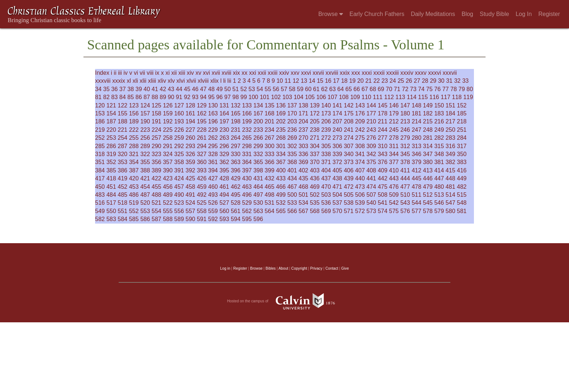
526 (213, 203)
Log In (524, 14)
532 (281, 203)
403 (315, 170)
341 (360, 154)
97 (228, 97)
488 (157, 195)
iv (126, 73)
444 (405, 178)
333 (269, 154)
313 (416, 146)
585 (134, 219)
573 (371, 211)
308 (360, 146)
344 (394, 154)
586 (145, 219)
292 (179, 146)
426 (202, 178)
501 (304, 195)
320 (122, 154)
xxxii (379, 73)
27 (417, 81)
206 (326, 121)
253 (111, 138)
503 (326, 195)
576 (405, 211)
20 (360, 81)
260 (190, 138)
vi (136, 73)
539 (360, 203)
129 (202, 105)
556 (179, 211)
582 (100, 219)
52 (244, 89)
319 (111, 154)
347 (428, 154)
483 (100, 195)
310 (383, 146)
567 (304, 211)
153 (100, 113)
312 (405, 146)
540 (371, 203)
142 (349, 105)
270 (304, 138)
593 (224, 219)
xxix (345, 73)
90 (171, 97)
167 (258, 113)
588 (168, 219)
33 (466, 81)
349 (451, 154)
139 (315, 105)
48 (212, 89)
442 (383, 178)
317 (462, 146)
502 (315, 195)
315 (439, 146)
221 (122, 130)
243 (371, 130)
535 (315, 203)
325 (179, 154)
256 (145, 138)
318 (100, 154)
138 (304, 105)
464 (258, 187)
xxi (253, 73)
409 (383, 170)
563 (258, 211)
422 (157, 178)
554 (157, 211)
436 (315, 178)
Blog (467, 14)
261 (202, 138)
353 (122, 162)
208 (349, 121)
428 (224, 178)
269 (292, 138)
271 (315, 138)
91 (179, 97)
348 (439, 154)
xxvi (306, 73)
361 (213, 162)
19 (352, 81)
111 (378, 97)
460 (213, 187)
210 (371, 121)
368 (292, 162)
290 (157, 146)
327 (202, 154)
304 (315, 146)
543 (405, 203)
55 (268, 89)
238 (315, 130)
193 (179, 121)
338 (326, 154)
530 (258, 203)
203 (292, 121)
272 (326, 138)
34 (98, 89)
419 (122, 178)
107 (333, 97)
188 (122, 121)
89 (163, 97)
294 (202, 146)
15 (320, 81)
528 (236, 203)
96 (220, 97)
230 (224, 130)
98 (236, 97)
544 (416, 203)
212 (394, 121)
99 (244, 97)
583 (111, 219)
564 (269, 211)
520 (145, 203)
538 (349, 203)
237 (304, 130)
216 (439, 121)
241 (349, 130)
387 (134, 170)
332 (258, 154)
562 (247, 211)
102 (276, 97)
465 (269, 187)
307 (349, 146)
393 (202, 170)
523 (179, 203)
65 (349, 89)
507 (371, 195)
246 (405, 130)
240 (337, 130)
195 (202, 121)
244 (383, 130)
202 (281, 121)
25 (401, 81)
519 (134, 203)
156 (134, 113)
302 (292, 146)
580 (451, 211)
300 (269, 146)
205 (315, 121)
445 (416, 178)
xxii (262, 73)
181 (416, 113)
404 (326, 170)
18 (344, 81)
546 (439, 203)
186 (100, 121)
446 (428, 178)
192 (168, 121)
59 (300, 89)
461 (224, 187)
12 (296, 81)
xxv (295, 73)
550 (111, 211)
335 (292, 154)
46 (195, 89)
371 (326, 162)
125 (157, 105)
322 (145, 154)
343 (383, 154)
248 (428, 130)
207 (337, 121)
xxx (356, 73)
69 (381, 89)
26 (409, 81)
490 (179, 195)
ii (115, 73)
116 (434, 97)
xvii (216, 73)
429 (236, 178)
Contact (332, 268)
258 (168, 138)
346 (416, 154)
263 (224, 138)
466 (281, 187)
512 (428, 195)
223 (145, 130)
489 (168, 195)
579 (439, 211)
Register (549, 14)
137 (292, 105)
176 (360, 113)
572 (360, 211)
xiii (182, 73)
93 (195, 97)
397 (247, 170)
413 (428, 170)
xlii (143, 81)
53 (252, 89)
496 (247, 195)
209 (360, 121)
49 (220, 89)
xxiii (273, 73)
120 (100, 105)
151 (451, 105)
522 (168, 203)
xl (129, 81)
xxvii (318, 73)
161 (190, 113)
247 (416, 130)
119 (468, 97)
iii (120, 73)
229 (213, 130)
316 (451, 146)
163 (213, 113)
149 (428, 105)
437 (326, 178)
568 (315, 211)
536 (326, 203)
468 (304, 187)
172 (315, 113)
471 (337, 187)
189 (134, 121)
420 (134, 178)
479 (428, 187)
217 (451, 121)
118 (457, 97)
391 (179, 170)
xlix (214, 81)
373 (349, 162)
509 (394, 195)
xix (237, 73)
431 (258, 178)
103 (287, 97)
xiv (191, 73)
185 (462, 113)
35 (106, 89)
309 (371, 146)
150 (439, 105)
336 (304, 154)
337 (315, 154)
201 (269, 121)
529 (247, 203)
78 (454, 89)
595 (247, 219)
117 (445, 97)
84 (123, 97)
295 (213, 146)
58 (292, 89)
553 (145, 211)
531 (269, 203)
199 (247, 121)
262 (213, 138)
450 (100, 187)
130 (213, 105)
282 (439, 138)
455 (157, 187)
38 (131, 89)
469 (315, 187)
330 (236, 154)
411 (405, 170)
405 (337, 170)
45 (187, 89)
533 (292, 203)
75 (429, 89)
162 (202, 113)
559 (213, 211)
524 (190, 203)
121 (111, 105)
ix (157, 73)
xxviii (332, 73)
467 (292, 187)
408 (371, 170)
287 (122, 146)
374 (360, 162)
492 (202, 195)
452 (122, 187)
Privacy (316, 268)
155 (122, 113)
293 (190, 146)
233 (258, 130)
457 (179, 187)
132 (236, 105)
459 (202, 187)
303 (304, 146)
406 (349, 170)
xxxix (119, 81)
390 (168, 170)
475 (383, 187)
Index (102, 73)
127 (179, 105)
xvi (206, 73)
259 (179, 138)
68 (373, 89)
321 (134, 154)
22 (377, 81)
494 (224, 195)
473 (360, 187)
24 (393, 81)
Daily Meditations (433, 14)
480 (439, 187)
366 (269, 162)
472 (349, 187)
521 (157, 203)
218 (462, 121)
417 (100, 178)
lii (230, 81)
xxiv (284, 73)
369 (304, 162)
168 (269, 113)
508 (383, 195)
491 (190, 195)
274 (349, 138)
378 (405, 162)
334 (281, 154)
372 (337, 162)
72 (405, 89)
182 (428, 113)
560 (224, 211)
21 (369, 81)
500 (292, 195)
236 (292, 130)
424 (179, 178)
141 (337, 105)
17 (336, 81)
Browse (331, 14)
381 (439, 162)
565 (281, 211)
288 (134, 146)
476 (394, 187)
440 (360, 178)
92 (187, 97)
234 (269, 130)
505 (349, 195)
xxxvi (435, 73)
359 (190, 162)
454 (145, 187)
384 (100, 170)
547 (451, 203)
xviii (227, 73)
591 (202, 219)
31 (449, 81)
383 (462, 162)
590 (190, 219)
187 (111, 121)
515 (462, 195)
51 (236, 89)
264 (236, 138)
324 (168, 154)
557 (190, 211)
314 (428, 146)
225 (168, 130)
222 (134, 130)
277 (383, 138)
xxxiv (407, 73)
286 (111, 146)
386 (122, 170)
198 (236, 121)
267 (269, 138)
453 (134, 187)
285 (100, 146)
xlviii (203, 81)
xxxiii (392, 73)
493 (213, 195)
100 (253, 97)
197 (224, 121)
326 (190, 154)
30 (441, 81)
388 (145, 170)
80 (470, 89)
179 (394, 113)
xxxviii (103, 81)
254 (122, 138)
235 (281, 130)
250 (451, 130)
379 (416, 162)
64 (341, 89)
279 (405, 138)
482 (462, 187)
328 (213, 154)
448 (451, 178)
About (283, 268)
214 (416, 121)
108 (344, 97)
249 (439, 130)
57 (284, 89)
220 (111, 130)
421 (145, 178)
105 (310, 97)
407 (360, 170)
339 (337, 154)
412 (416, 170)
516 (100, 203)
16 (328, 81)
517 (111, 203)
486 (134, 195)
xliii (152, 81)
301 (281, 146)
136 (281, 105)
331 (247, 154)
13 (304, 81)
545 (428, 203)
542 (394, 203)
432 (269, 178)
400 (281, 170)
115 (423, 97)
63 (332, 89)
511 (416, 195)
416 (462, 170)
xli (135, 81)
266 (258, 138)
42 (163, 89)
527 (224, 203)
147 (405, 105)
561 (236, 211)
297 (236, 146)
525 (202, 203)
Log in (225, 268)
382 (451, 162)
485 (122, 195)
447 (439, 178)
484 (111, 195)
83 (115, 97)
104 (298, 97)
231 (236, 130)
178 (383, 113)
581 (462, 211)
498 (269, 195)
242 (360, 130)
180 (405, 113)
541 (383, 203)
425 (190, 178)
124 (145, 105)
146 (394, 105)
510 (405, 195)
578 (428, 211)
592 (213, 219)
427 (213, 178)
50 (228, 89)
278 (394, 138)
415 (451, 170)
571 (349, 211)
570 (337, 211)
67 (365, 89)
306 (337, 146)
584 (122, 219)
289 (145, 146)
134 (258, 105)
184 (451, 113)
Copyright (299, 268)
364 (247, 162)
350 (462, 154)
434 (292, 178)
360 (202, 162)
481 (451, 187)
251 (462, 130)
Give (345, 268)
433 (281, 178)
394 (213, 170)
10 (280, 81)
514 (451, 195)
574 (383, 211)
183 (439, 113)
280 (416, 138)
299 (258, 146)
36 (115, 89)
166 (247, 113)
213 (405, 121)
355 (145, 162)
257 (157, 138)
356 (157, 162)
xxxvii (450, 73)
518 (122, 203)
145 (383, 105)
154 (111, 113)
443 (394, 178)
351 (100, 162)
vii (142, 73)
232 (247, 130)
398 (258, 170)
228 (202, 130)
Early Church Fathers (377, 14)
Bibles (271, 268)
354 (134, 162)
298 (247, 146)
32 (457, 81)
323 (157, 154)
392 (190, 170)
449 (462, 178)
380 (428, 162)
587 (157, 219)
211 (383, 121)
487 (145, 195)
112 (389, 97)
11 (288, 81)
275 (360, 138)
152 (462, 105)
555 (168, 211)
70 (389, 89)
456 (168, 187)
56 (276, 89)
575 (394, 211)
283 (451, 138)
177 (371, 113)
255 (134, 138)
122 (122, 105)
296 (224, 146)
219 (100, 130)
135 (269, 105)
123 (134, 105)
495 (236, 195)
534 (304, 203)
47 (203, 89)
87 (147, 97)
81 (98, 97)
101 (265, 97)
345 (405, 154)
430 (247, 178)
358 (179, 162)
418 (111, 178)
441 (371, 178)
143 (360, 105)
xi (168, 73)
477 (405, 187)
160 (179, 113)
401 (292, 170)
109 (355, 97)
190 (145, 121)
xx (245, 73)
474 (371, 187)
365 (258, 162)
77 (446, 89)
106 (321, 97)
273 (337, 138)
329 (224, 154)
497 (258, 195)
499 (281, 195)
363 (236, 162)
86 (139, 97)
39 (139, 89)
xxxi (367, 73)
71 (397, 89)
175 (349, 113)
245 (394, 130)
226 (179, 130)
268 (281, 138)
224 (157, 130)
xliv (162, 81)
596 (258, 219)
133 (247, 105)
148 (416, 105)
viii (150, 73)
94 (203, 97)
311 (394, 146)
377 (394, 162)
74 (421, 89)
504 (337, 195)
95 (212, 97)
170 (292, 113)
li (224, 81)
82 (106, 97)
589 (179, 219)
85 (131, 97)
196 (213, 121)
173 (326, 113)
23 (385, 81)
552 (134, 211)
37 (123, 89)
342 (371, 154)
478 (416, 187)
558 (202, 211)
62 (324, 89)
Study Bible (494, 14)
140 (326, 105)
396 (236, 170)
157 (145, 113)
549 (100, 211)
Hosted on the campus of (285, 301)
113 (400, 97)
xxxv (421, 73)
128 (190, 105)
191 (157, 121)
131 (224, 105)
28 (425, 81)
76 (438, 89)
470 (326, 187)
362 (224, 162)
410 (394, 170)
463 (247, 187)
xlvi (181, 81)
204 (304, 121)
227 (190, 130)
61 (316, 89)
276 (371, 138)
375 (371, 162)
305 (326, 146)
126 (168, 105)
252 (100, 138)
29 (433, 81)
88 (155, 97)
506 (360, 195)
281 (428, 138)
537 (337, 203)
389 (157, 170)
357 (168, 162)
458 (190, 187)
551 (122, 211)
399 (269, 170)
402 (304, 170)
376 (383, 162)
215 (428, 121)
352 (111, 162)
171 (304, 113)
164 (224, 113)
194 (190, 121)
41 (155, 89)
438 (337, 178)
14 (312, 81)
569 (326, 211)
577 (416, 211)
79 (462, 89)
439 (349, 178)
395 (224, 170)
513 (439, 195)
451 (111, 187)
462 (236, 187)
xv (198, 73)
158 (157, 113)
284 (462, 138)
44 (179, 89)
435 (304, 178)
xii (174, 73)
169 (281, 113)
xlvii (191, 81)
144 (371, 105)
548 (462, 203)
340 (349, 154)
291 (168, 146)
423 (168, 178)
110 (366, 97)
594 (236, 219)
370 (315, 162)
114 (412, 97)
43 (171, 89)
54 (260, 89)
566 (292, 211)
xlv (171, 81)
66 (357, 89)
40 (147, 89)
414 (439, 170)
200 (258, 121)
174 (337, 113)
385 (111, 170)
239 (326, 130)
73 (413, 89)
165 (236, 113)
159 (168, 113)
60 (308, 89)
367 (281, 162)
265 (247, 138)
